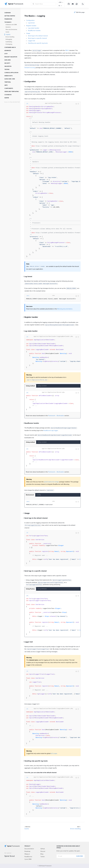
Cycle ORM (28, 859)
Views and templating (12, 92)
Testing (7, 70)
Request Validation (11, 57)
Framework (8, 19)
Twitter (43, 857)
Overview (8, 13)
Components (9, 88)
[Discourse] (77, 4)
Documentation (29, 849)
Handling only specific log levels (38, 43)
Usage (28, 33)
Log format (31, 23)
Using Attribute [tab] (42, 589)
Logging (8, 34)
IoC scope (54, 753)
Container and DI (10, 47)
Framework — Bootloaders (56, 416)
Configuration (30, 20)
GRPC (6, 85)
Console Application (11, 73)
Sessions (8, 27)
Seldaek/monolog (30, 68)
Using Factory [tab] (30, 589)
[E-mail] (71, 856)
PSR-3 (67, 50)
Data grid (8, 60)
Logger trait (31, 41)
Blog (42, 854)
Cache (7, 32)
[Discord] (73, 4)
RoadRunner (28, 857)
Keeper (7, 98)
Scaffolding (9, 42)
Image (76, 104)
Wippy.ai (27, 854)
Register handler (31, 26)
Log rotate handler (34, 28)
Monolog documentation (65, 309)
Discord (43, 851)
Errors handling (10, 37)
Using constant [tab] (42, 386)
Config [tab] (39, 495)
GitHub (43, 849)
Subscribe (80, 856)
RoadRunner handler (34, 31)
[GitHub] (69, 4)
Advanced (8, 51)
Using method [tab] (30, 386)
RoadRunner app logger (51, 430)
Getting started (10, 16)
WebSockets (8, 76)
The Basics (8, 22)
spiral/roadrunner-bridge (51, 482)
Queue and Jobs (10, 79)
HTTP (6, 54)
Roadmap (27, 851)
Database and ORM (11, 25)
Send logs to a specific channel (37, 38)
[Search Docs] (43, 4)
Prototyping (9, 44)
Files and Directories (11, 30)
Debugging (9, 39)
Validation (8, 66)
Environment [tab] (30, 495)
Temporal (8, 82)
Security (7, 63)
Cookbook (8, 95)
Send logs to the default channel (38, 36)
